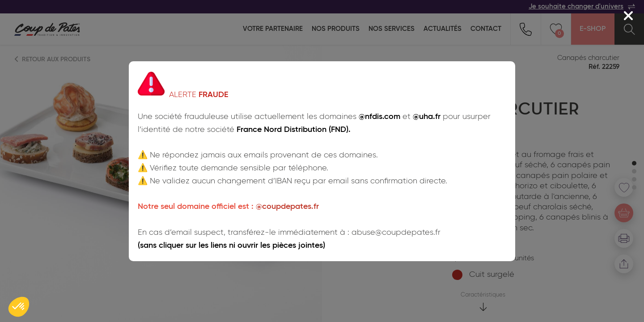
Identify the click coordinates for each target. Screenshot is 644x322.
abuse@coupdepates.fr (396, 233)
